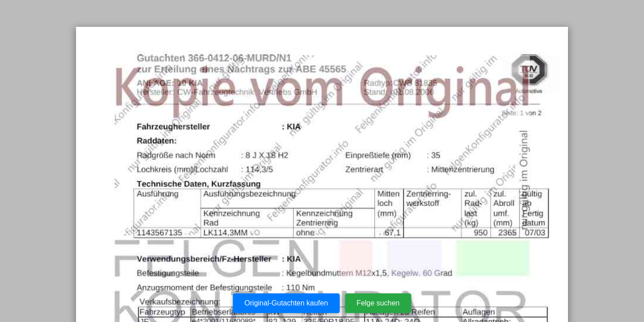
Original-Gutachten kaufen (286, 303)
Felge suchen (378, 303)
